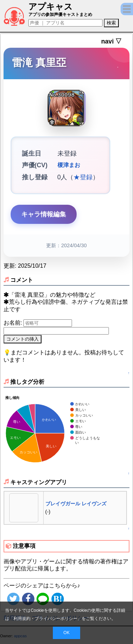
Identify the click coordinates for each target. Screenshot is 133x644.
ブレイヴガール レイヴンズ (76, 504)
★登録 (83, 177)
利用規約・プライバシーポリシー (45, 619)
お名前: (14, 323)
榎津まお (69, 165)
